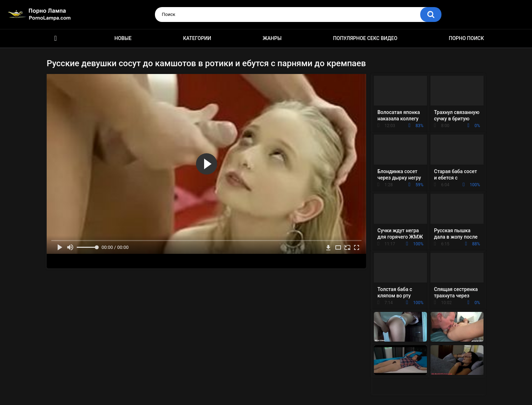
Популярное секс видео (365, 38)
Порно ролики (56, 38)
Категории (197, 38)
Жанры (272, 38)
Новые (123, 38)
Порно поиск (466, 38)
